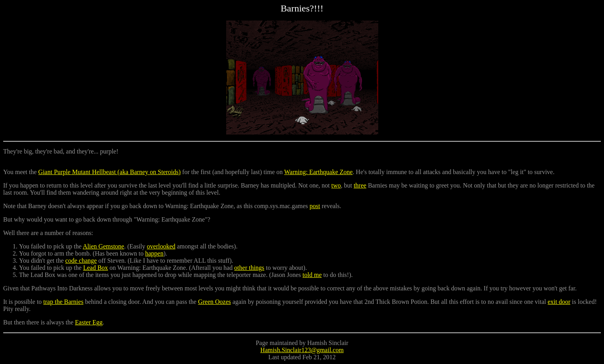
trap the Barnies (63, 302)
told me (312, 275)
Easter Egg (89, 322)
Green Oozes (214, 302)
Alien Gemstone (103, 246)
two (336, 185)
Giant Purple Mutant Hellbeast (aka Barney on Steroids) (110, 172)
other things (249, 268)
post (315, 206)
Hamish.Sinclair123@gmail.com (302, 350)
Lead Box (96, 268)
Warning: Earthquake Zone (318, 172)
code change (81, 261)
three (360, 185)
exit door (559, 302)
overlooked (161, 246)
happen (154, 253)
